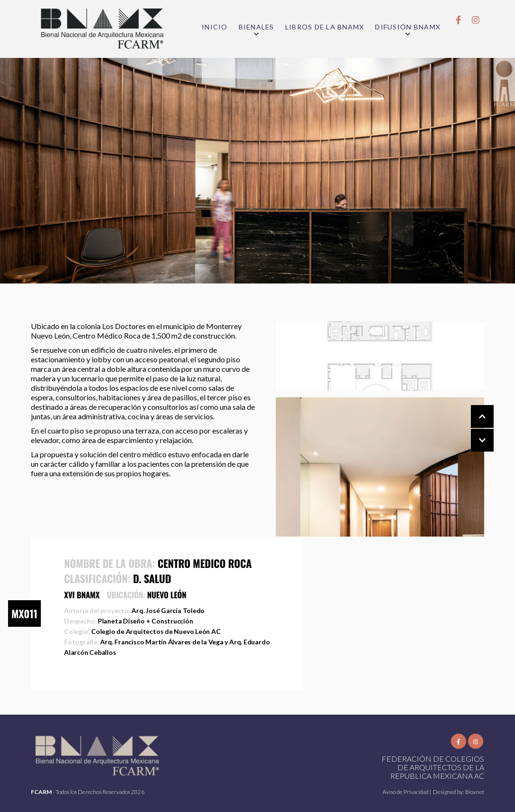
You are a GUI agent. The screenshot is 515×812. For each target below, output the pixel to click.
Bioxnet (475, 792)
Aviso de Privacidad (406, 792)
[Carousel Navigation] (473, 429)
